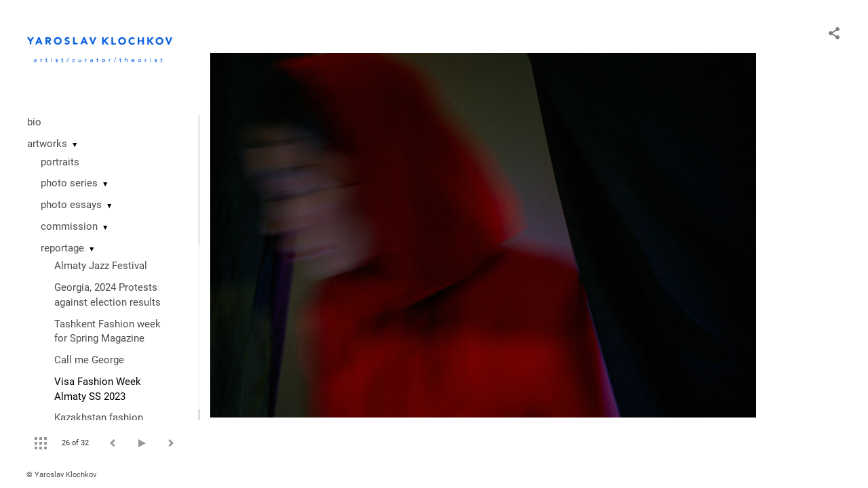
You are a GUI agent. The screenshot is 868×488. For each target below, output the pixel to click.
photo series (69, 183)
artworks (47, 144)
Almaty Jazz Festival (101, 266)
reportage (62, 248)
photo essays (71, 205)
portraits (60, 162)
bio (34, 122)
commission (69, 226)
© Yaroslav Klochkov (61, 475)
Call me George (89, 360)
